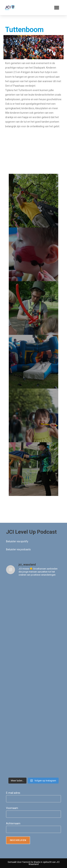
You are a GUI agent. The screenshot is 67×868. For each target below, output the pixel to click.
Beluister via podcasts (18, 549)
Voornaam (12, 808)
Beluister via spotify (17, 541)
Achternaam (13, 823)
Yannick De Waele (31, 862)
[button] (57, 8)
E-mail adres (13, 793)
